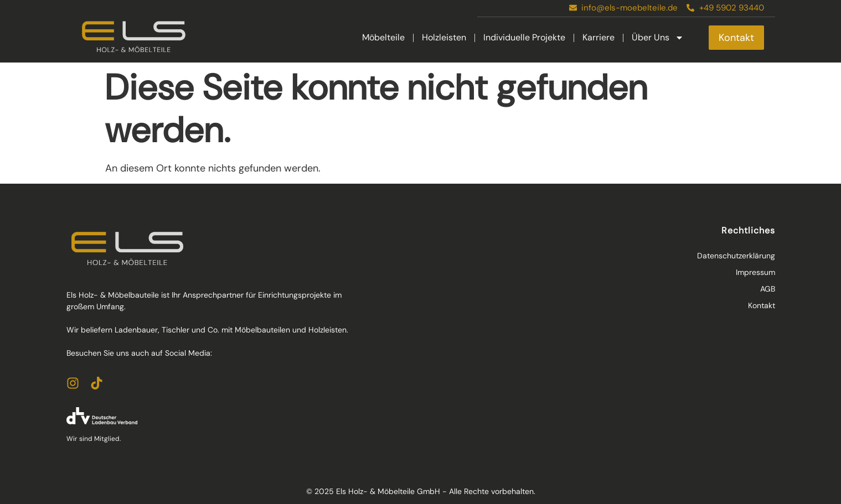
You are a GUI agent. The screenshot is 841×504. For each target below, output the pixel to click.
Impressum (755, 272)
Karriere (598, 37)
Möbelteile (383, 37)
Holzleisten (444, 37)
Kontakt (762, 305)
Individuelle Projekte (524, 37)
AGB (768, 289)
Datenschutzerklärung (736, 256)
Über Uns (658, 38)
